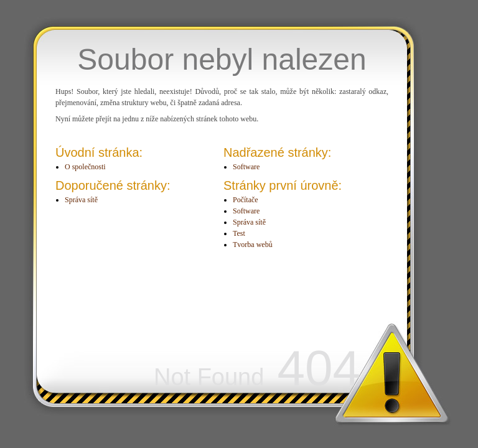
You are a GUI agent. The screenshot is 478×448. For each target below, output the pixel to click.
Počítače (246, 200)
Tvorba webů (253, 245)
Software (246, 167)
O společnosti (85, 167)
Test (239, 233)
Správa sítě (81, 200)
